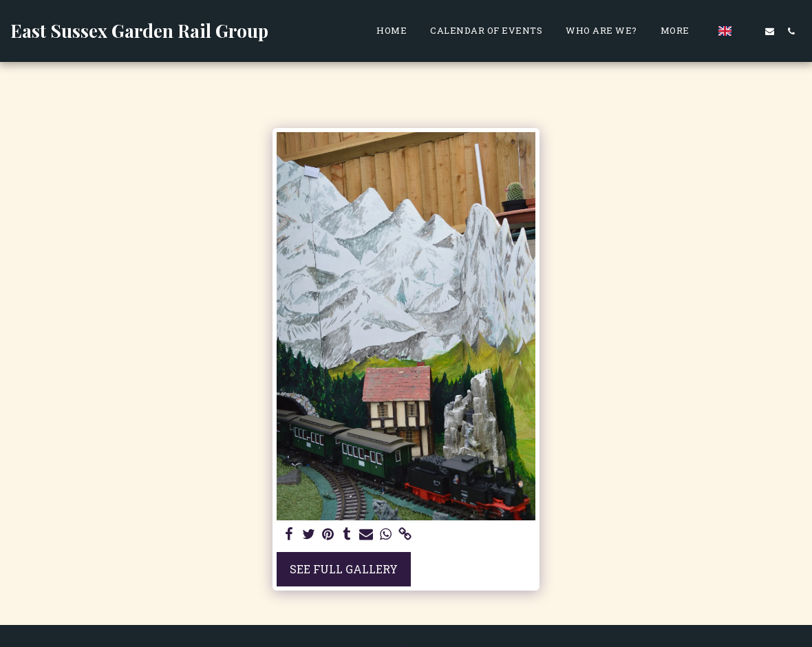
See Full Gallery (344, 569)
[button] (748, 31)
